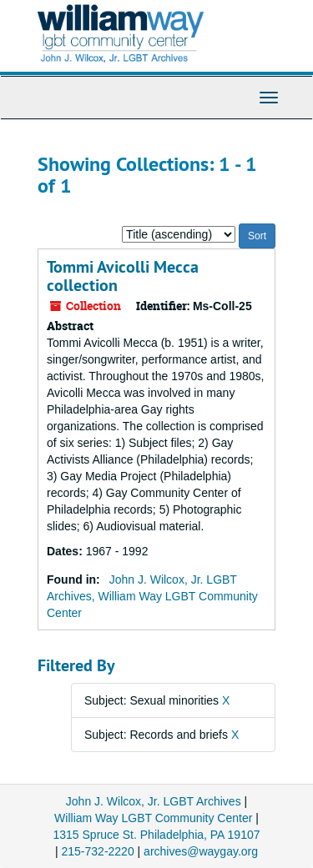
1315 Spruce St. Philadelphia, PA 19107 (156, 835)
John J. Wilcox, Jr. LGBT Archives (154, 801)
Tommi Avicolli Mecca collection (123, 276)
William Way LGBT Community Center (153, 818)
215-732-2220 (98, 851)
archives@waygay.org (201, 851)
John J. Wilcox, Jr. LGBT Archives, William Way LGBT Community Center (152, 596)
